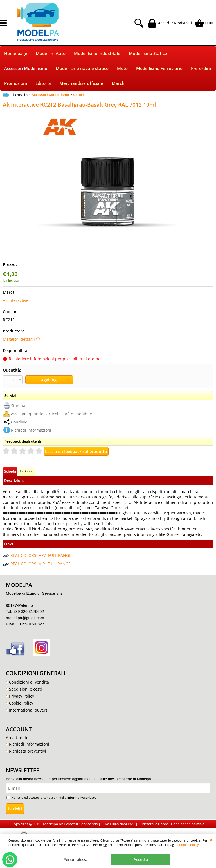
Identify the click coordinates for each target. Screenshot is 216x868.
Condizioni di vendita (29, 682)
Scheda (10, 471)
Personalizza (75, 859)
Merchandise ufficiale (81, 83)
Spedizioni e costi (25, 689)
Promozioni (16, 83)
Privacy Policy (22, 696)
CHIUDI (211, 840)
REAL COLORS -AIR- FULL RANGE (40, 564)
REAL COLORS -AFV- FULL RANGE (41, 555)
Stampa (18, 406)
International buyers (28, 710)
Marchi (119, 83)
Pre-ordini (201, 68)
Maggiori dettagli (19, 339)
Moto (122, 68)
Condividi (20, 422)
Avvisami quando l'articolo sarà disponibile (51, 414)
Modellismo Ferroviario (159, 68)
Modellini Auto (51, 53)
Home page (16, 53)
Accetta (141, 859)
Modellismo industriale (97, 53)
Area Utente (17, 738)
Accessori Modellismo (26, 68)
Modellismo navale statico (82, 68)
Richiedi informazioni (31, 430)
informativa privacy (82, 797)
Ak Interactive (16, 300)
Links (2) (27, 471)
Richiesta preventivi (28, 751)
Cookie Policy (189, 845)
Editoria (43, 83)
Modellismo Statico (148, 53)
